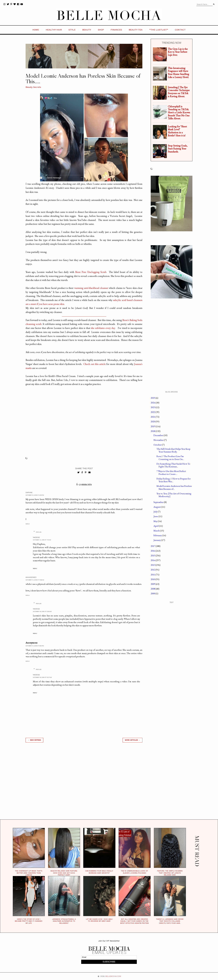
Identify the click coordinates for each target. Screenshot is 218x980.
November (159, 440)
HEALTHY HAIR (54, 30)
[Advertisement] (84, 784)
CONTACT (180, 30)
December (159, 435)
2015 (153, 555)
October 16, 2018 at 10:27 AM (42, 677)
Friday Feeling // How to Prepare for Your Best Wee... (174, 480)
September (159, 502)
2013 (153, 565)
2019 (153, 426)
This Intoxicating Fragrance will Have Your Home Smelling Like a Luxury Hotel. (178, 73)
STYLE (72, 30)
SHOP (101, 30)
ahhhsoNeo (31, 577)
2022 (153, 412)
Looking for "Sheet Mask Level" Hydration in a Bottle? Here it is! (177, 131)
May (156, 521)
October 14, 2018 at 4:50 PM (35, 646)
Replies (39, 532)
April (156, 526)
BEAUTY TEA (136, 30)
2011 (153, 575)
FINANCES (116, 30)
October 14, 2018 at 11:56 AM (35, 580)
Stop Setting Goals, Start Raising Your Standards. (178, 149)
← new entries (34, 740)
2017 (153, 546)
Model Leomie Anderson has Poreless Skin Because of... (174, 487)
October (158, 445)
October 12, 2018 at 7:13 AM (42, 540)
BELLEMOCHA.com (113, 976)
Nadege (36, 537)
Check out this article (94, 364)
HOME (36, 30)
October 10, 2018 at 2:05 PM (35, 495)
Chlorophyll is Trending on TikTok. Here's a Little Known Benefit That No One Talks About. (179, 112)
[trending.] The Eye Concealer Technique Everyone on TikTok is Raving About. (179, 92)
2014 (153, 560)
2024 (153, 403)
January (157, 540)
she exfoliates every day (103, 328)
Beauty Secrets (33, 87)
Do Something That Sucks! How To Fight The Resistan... (173, 465)
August (157, 507)
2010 (153, 579)
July (156, 512)
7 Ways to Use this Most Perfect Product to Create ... (171, 472)
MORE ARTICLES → (132, 740)
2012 (153, 570)
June (156, 516)
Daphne (29, 493)
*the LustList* (159, 30)
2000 (153, 593)
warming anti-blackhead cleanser (91, 288)
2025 (153, 398)
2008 (153, 589)
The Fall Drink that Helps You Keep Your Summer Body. (173, 450)
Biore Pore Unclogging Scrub (91, 272)
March (157, 531)
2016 (153, 551)
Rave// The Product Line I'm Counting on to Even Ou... (170, 458)
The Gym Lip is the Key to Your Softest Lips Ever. (178, 52)
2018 (153, 431)
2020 (153, 421)
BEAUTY (87, 30)
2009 (153, 584)
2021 (153, 417)
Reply (28, 524)
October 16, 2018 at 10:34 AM (42, 611)
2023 (153, 407)
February (158, 535)
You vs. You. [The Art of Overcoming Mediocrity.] (174, 495)
